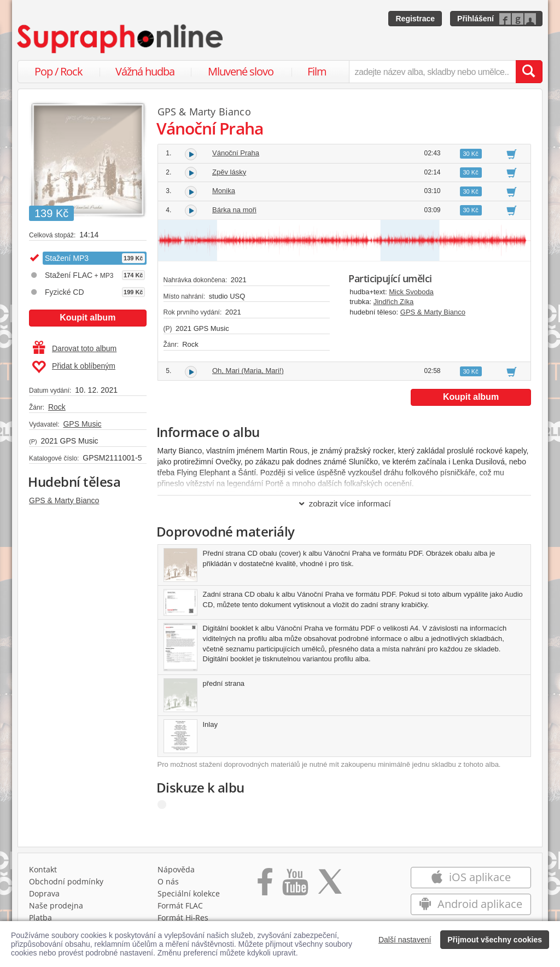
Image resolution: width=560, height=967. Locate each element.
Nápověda (176, 869)
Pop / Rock (59, 71)
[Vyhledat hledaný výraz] (529, 72)
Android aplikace (471, 904)
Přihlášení (476, 19)
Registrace (415, 19)
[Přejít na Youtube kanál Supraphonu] (295, 886)
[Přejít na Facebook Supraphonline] (265, 886)
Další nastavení (405, 940)
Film (317, 71)
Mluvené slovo (241, 71)
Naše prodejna (56, 905)
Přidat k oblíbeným (74, 367)
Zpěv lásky (229, 172)
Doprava (44, 893)
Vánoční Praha (236, 153)
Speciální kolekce (189, 893)
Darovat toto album (75, 348)
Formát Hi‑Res (183, 918)
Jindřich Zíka (394, 302)
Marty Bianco (220, 112)
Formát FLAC (180, 905)
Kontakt (43, 869)
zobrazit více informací (344, 503)
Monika (224, 191)
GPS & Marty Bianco (64, 500)
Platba (40, 918)
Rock (57, 407)
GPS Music (82, 424)
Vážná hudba (145, 71)
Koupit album (87, 318)
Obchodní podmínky (66, 881)
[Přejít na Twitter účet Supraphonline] (330, 886)
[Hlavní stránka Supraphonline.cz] (121, 39)
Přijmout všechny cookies (495, 940)
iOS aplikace (471, 877)
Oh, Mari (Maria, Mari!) (248, 371)
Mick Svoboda (411, 292)
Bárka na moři (234, 210)
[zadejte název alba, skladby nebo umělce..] (432, 72)
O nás (168, 881)
